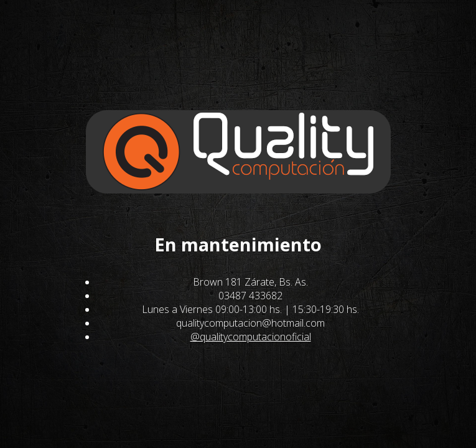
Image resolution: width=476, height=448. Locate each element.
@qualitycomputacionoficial (251, 337)
